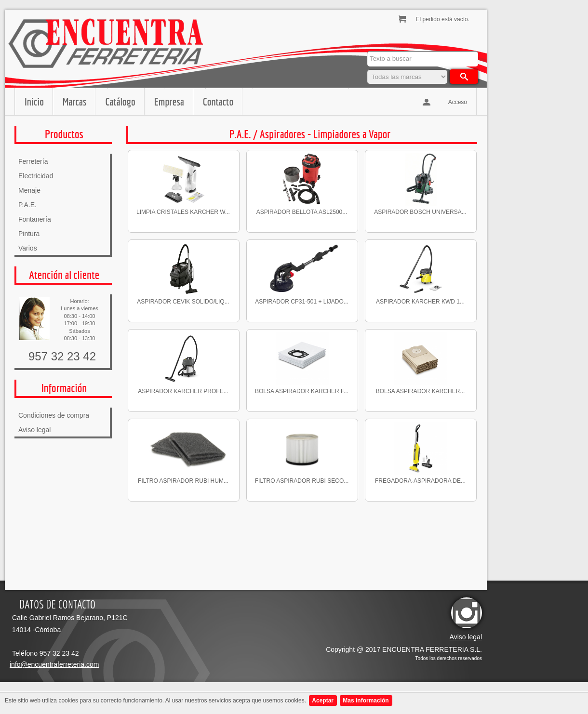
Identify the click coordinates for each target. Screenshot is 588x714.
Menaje (29, 190)
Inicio (34, 101)
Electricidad (36, 176)
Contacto (218, 101)
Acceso (458, 102)
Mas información (366, 701)
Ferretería (33, 161)
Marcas (74, 101)
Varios (28, 248)
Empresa (169, 101)
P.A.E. (27, 205)
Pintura (29, 234)
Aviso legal (34, 430)
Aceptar (323, 701)
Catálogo (120, 101)
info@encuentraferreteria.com (54, 664)
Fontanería (35, 219)
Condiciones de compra (54, 415)
